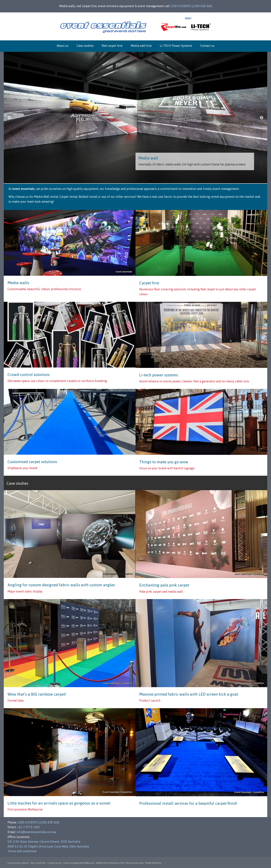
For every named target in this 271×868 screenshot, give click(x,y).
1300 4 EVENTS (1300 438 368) (191, 6)
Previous (9, 118)
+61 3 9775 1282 (29, 827)
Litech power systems (18, 863)
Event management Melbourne (79, 863)
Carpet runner (55, 863)
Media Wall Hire (153, 863)
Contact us (207, 46)
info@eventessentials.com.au (37, 832)
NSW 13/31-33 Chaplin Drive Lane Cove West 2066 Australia (48, 846)
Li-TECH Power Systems (176, 46)
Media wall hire (141, 46)
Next (262, 118)
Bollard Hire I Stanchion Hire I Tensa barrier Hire (120, 863)
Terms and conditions (22, 851)
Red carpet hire (112, 46)
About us (63, 46)
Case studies (85, 46)
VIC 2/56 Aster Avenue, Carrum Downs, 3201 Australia (44, 842)
